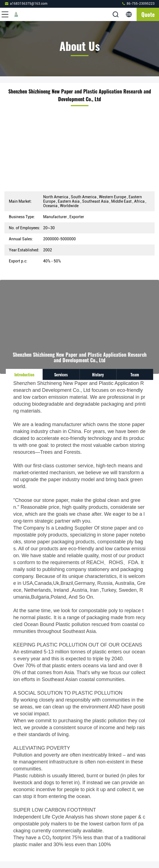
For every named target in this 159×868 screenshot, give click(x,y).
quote (148, 14)
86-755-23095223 (138, 3)
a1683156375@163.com (26, 3)
